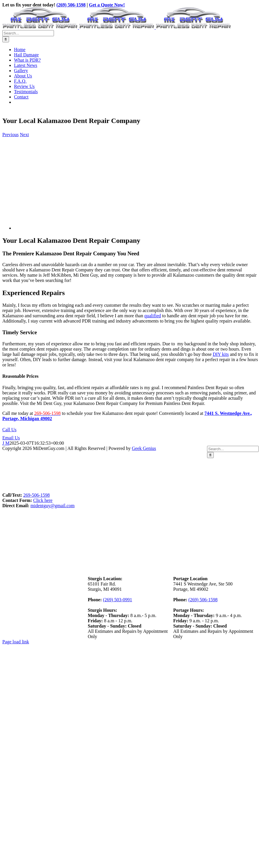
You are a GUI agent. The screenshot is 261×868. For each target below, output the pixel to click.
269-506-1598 (37, 495)
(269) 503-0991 (118, 600)
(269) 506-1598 (71, 5)
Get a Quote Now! (107, 5)
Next (24, 135)
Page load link (16, 642)
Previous (10, 135)
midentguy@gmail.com (53, 506)
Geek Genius (144, 448)
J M (6, 443)
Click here (43, 500)
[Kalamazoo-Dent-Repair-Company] (72, 228)
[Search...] (28, 33)
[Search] (6, 39)
